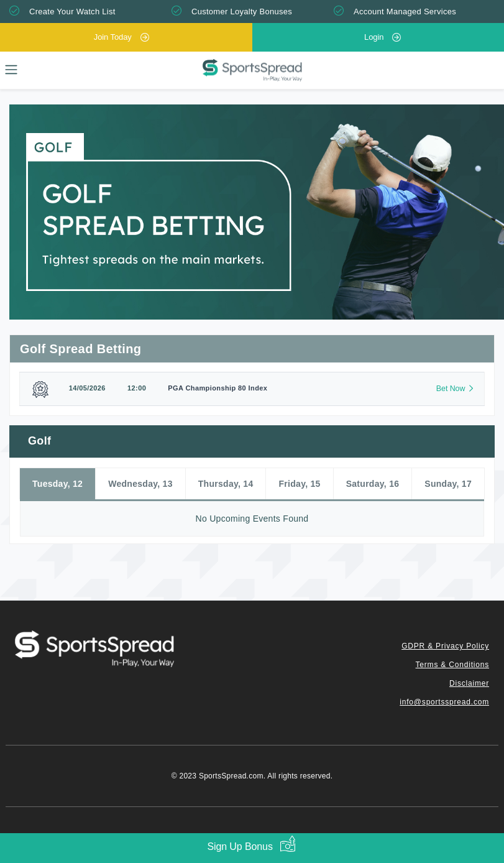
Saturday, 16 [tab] (373, 484)
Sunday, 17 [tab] (448, 484)
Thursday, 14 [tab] (226, 484)
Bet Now (451, 389)
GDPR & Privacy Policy (445, 646)
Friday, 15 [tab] (300, 484)
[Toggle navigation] (11, 70)
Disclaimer (469, 683)
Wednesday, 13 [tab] (140, 484)
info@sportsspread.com (444, 702)
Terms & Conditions (452, 665)
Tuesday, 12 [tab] (57, 484)
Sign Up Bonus (240, 847)
